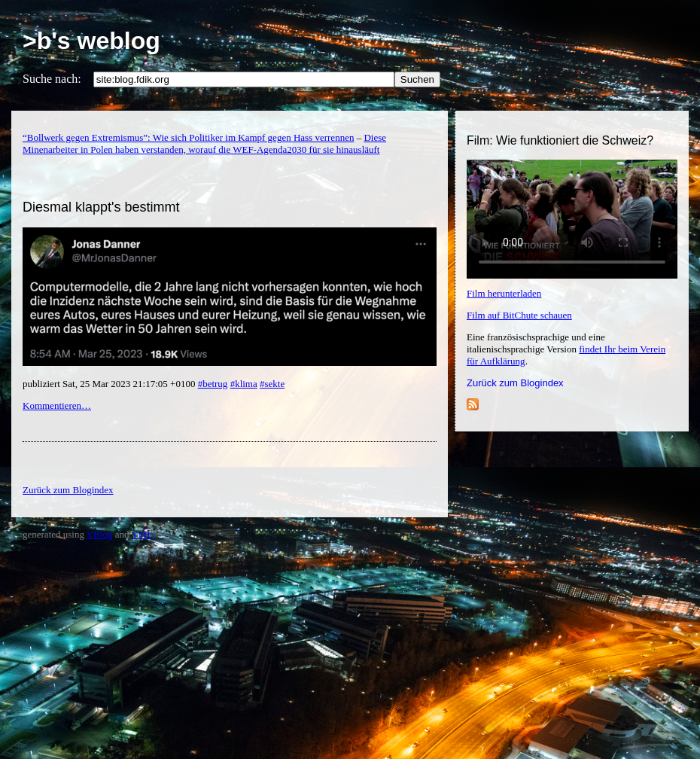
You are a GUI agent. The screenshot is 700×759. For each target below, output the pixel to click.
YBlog (100, 534)
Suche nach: (52, 79)
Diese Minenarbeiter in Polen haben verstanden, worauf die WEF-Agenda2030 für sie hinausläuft (204, 143)
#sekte (272, 384)
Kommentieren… (57, 405)
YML (142, 534)
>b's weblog (91, 41)
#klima (244, 384)
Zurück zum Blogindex (515, 383)
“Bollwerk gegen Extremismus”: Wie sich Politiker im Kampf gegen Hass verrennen (188, 137)
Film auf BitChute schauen (519, 315)
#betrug (213, 384)
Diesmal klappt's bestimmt (101, 207)
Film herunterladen (504, 293)
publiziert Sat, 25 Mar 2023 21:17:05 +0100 (110, 384)
